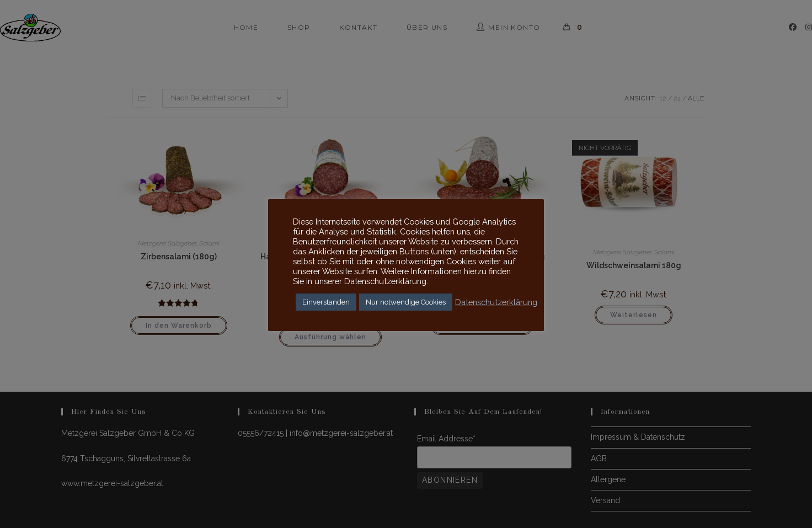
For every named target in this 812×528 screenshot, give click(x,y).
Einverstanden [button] (326, 302)
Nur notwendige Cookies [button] (406, 302)
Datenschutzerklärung (496, 302)
